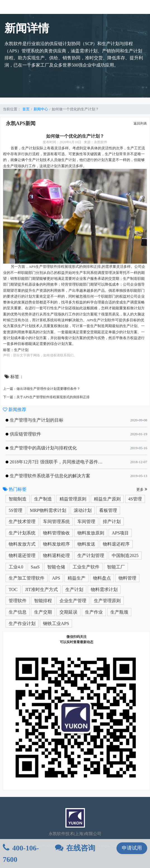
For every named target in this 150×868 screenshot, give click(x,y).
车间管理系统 (56, 521)
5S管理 (16, 510)
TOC (13, 589)
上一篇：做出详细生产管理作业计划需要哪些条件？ (42, 389)
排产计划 (112, 521)
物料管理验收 (56, 533)
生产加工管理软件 (27, 578)
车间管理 (86, 521)
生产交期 (43, 612)
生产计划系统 (22, 533)
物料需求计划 (104, 589)
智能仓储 (56, 567)
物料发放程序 (56, 544)
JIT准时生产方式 (41, 589)
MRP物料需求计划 (48, 510)
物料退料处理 (56, 555)
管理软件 (18, 601)
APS (56, 578)
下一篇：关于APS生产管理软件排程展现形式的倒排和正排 (46, 397)
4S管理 (135, 499)
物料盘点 (102, 578)
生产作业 (94, 612)
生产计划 (74, 589)
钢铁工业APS (56, 623)
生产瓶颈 (119, 612)
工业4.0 (16, 567)
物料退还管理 (22, 555)
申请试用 (132, 848)
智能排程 (43, 601)
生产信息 (18, 612)
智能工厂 (116, 567)
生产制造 (43, 499)
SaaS (35, 567)
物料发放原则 (91, 533)
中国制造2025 (125, 555)
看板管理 (108, 510)
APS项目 (120, 533)
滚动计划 (83, 510)
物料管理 (127, 578)
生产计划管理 (91, 555)
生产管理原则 (107, 601)
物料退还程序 (116, 544)
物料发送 (86, 544)
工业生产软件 (86, 567)
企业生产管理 (73, 601)
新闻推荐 (15, 409)
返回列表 (140, 123)
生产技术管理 (22, 521)
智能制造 (18, 499)
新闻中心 (41, 109)
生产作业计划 (22, 623)
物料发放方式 (22, 544)
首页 (26, 109)
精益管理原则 (73, 499)
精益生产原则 (107, 499)
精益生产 (77, 578)
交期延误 (68, 612)
